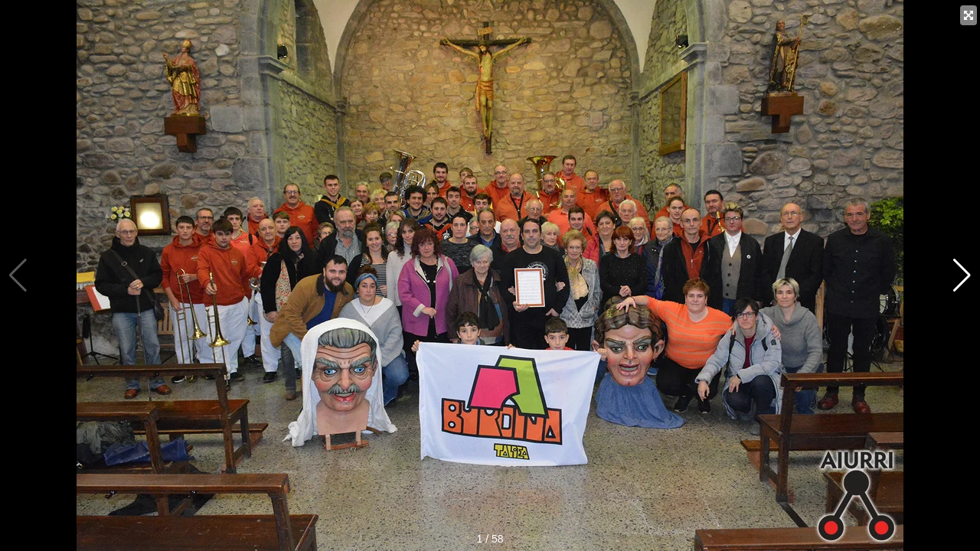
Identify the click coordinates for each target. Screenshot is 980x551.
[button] (962, 275)
